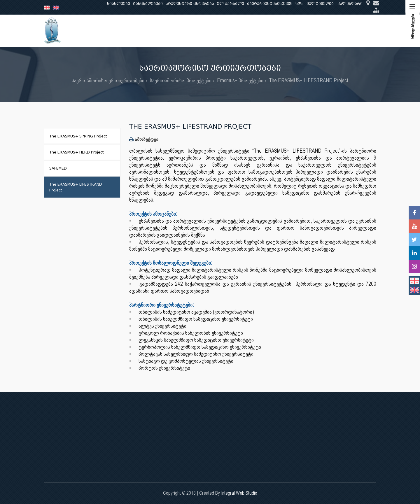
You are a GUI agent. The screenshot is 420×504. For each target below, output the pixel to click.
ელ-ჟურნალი (231, 4)
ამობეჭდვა (144, 139)
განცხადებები (148, 4)
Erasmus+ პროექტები (240, 80)
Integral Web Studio (239, 493)
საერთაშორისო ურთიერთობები (331, 30)
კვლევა (162, 30)
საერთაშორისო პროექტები (181, 80)
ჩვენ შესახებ (104, 30)
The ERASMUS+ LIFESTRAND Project (309, 80)
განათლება (136, 30)
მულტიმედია (320, 4)
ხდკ (300, 4)
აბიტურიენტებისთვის (270, 4)
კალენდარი (350, 4)
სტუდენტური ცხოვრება (190, 4)
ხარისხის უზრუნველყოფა (261, 30)
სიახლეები (119, 4)
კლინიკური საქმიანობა (202, 30)
